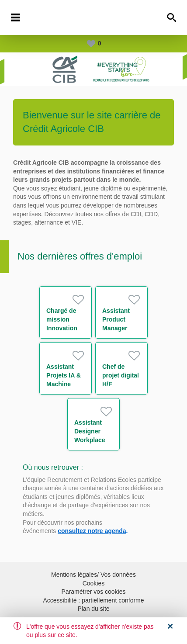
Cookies (94, 583)
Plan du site (93, 609)
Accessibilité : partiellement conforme (93, 600)
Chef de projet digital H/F (121, 375)
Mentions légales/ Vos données (93, 575)
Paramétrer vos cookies (93, 592)
